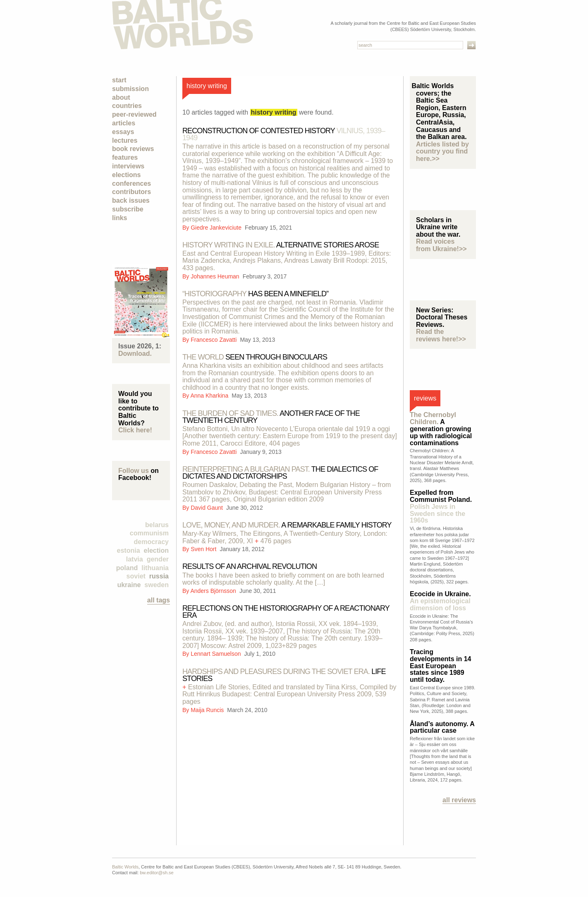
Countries (127, 106)
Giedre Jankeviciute (217, 228)
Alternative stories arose (281, 245)
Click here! (135, 430)
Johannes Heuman (216, 276)
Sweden (157, 585)
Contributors (131, 192)
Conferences (131, 183)
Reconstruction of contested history (284, 134)
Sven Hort (204, 549)
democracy (152, 542)
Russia (159, 576)
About (121, 97)
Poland (127, 568)
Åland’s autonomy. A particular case (442, 727)
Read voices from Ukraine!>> (441, 245)
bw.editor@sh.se (157, 873)
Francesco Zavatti (214, 340)
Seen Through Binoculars (255, 357)
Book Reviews (133, 149)
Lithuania (155, 568)
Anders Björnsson (214, 591)
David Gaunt (208, 508)
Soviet (136, 576)
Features (125, 157)
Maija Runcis (208, 710)
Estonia (129, 550)
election (156, 550)
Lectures (125, 140)
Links (120, 218)
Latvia (135, 559)
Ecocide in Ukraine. (440, 601)
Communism (149, 533)
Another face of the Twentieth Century (271, 417)
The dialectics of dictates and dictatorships (280, 473)
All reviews (459, 800)
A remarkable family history (287, 525)
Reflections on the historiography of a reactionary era (286, 612)
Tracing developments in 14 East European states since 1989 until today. (441, 666)
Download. (135, 354)
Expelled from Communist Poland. (441, 506)
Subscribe (128, 209)
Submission (130, 89)
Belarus (157, 525)
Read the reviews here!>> (441, 335)
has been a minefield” (255, 294)
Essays (123, 132)
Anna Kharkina (210, 396)
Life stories (284, 675)
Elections (126, 175)
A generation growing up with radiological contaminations (441, 429)
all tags (159, 600)
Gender (158, 559)
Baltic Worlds (125, 867)
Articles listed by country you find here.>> (442, 151)
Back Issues (131, 200)
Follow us (134, 471)
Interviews (128, 166)
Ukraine (129, 585)
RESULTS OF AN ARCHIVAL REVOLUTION (250, 566)
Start (119, 80)
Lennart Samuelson (216, 654)
